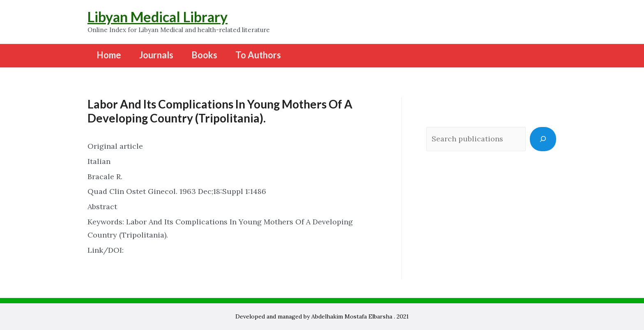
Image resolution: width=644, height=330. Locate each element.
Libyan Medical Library (158, 17)
